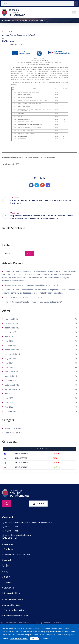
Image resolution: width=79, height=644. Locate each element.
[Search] (76, 3)
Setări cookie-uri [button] (47, 639)
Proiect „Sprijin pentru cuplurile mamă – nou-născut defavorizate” (33, 302)
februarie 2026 (11, 319)
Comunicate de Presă (26, 35)
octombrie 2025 (12, 328)
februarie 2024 (11, 372)
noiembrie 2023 (12, 381)
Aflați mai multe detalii (19, 639)
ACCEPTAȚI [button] (34, 639)
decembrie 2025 (12, 323)
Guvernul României (12, 605)
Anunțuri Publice (9, 35)
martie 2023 (10, 402)
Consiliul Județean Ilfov (14, 610)
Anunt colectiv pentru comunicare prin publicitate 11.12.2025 (31, 285)
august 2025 (10, 332)
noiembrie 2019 (12, 411)
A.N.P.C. (7, 577)
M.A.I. (6, 572)
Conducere (9, 549)
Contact (7, 560)
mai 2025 (9, 341)
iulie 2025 (9, 337)
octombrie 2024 (12, 350)
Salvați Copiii (10, 588)
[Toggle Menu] (74, 12)
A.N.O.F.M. (8, 582)
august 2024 (10, 359)
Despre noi (9, 544)
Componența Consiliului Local (17, 555)
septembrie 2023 (12, 389)
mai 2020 (9, 407)
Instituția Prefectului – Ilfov (16, 616)
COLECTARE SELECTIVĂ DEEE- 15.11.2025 (23, 297)
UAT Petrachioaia (10, 41)
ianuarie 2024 (11, 376)
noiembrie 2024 (12, 345)
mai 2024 (9, 363)
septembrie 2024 (12, 354)
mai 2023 (9, 398)
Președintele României (14, 600)
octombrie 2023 (12, 385)
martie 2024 (10, 367)
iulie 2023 (9, 394)
